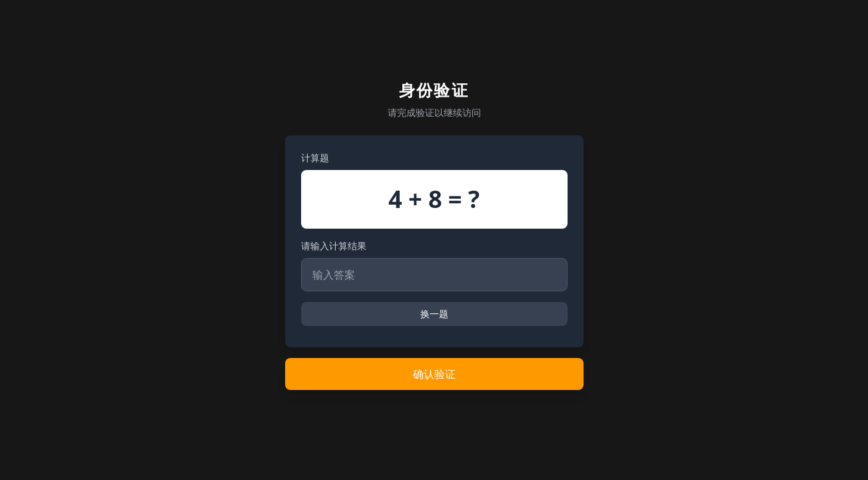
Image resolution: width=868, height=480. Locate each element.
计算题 (315, 158)
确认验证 (434, 374)
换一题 (434, 314)
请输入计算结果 (334, 246)
